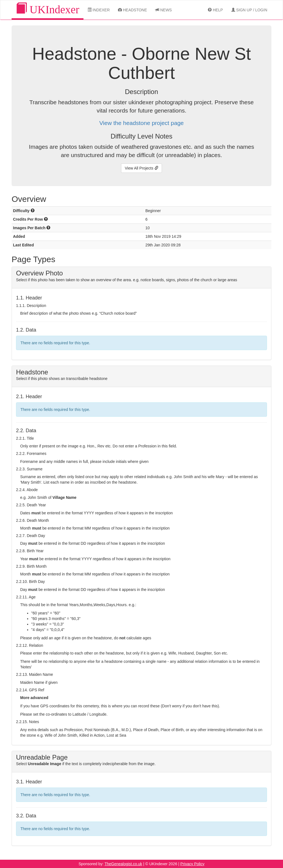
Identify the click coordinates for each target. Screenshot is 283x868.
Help (215, 10)
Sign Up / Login (249, 10)
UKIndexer (48, 9)
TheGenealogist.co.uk (123, 864)
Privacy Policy (192, 864)
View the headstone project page (141, 123)
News (164, 10)
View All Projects (141, 168)
